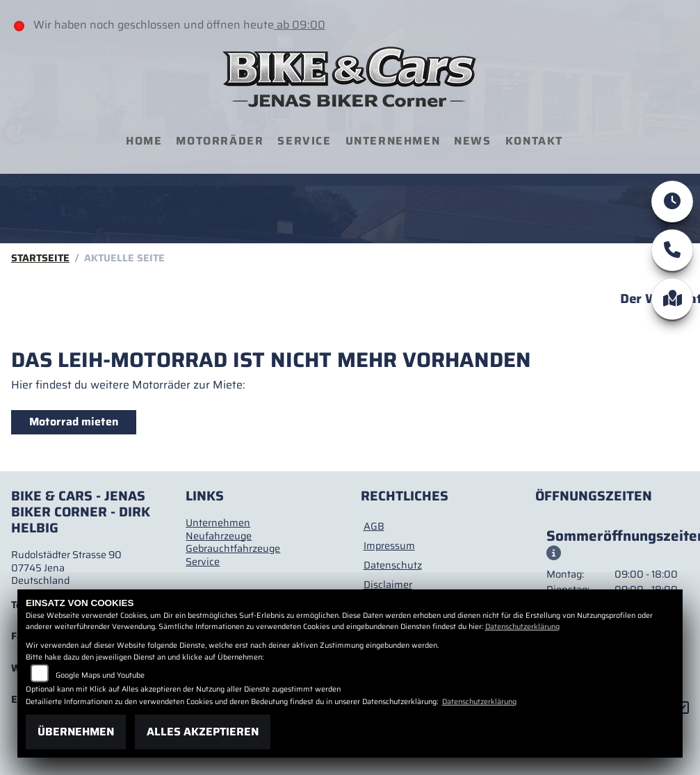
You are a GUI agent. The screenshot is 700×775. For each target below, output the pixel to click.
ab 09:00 (301, 25)
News (472, 141)
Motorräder (220, 141)
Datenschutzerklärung (522, 627)
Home (144, 141)
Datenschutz (393, 565)
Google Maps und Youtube (100, 675)
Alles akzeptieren (203, 732)
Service (304, 141)
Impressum (389, 546)
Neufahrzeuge (219, 536)
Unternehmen (393, 141)
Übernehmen (76, 732)
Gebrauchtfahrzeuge (233, 548)
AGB (374, 526)
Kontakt (534, 141)
